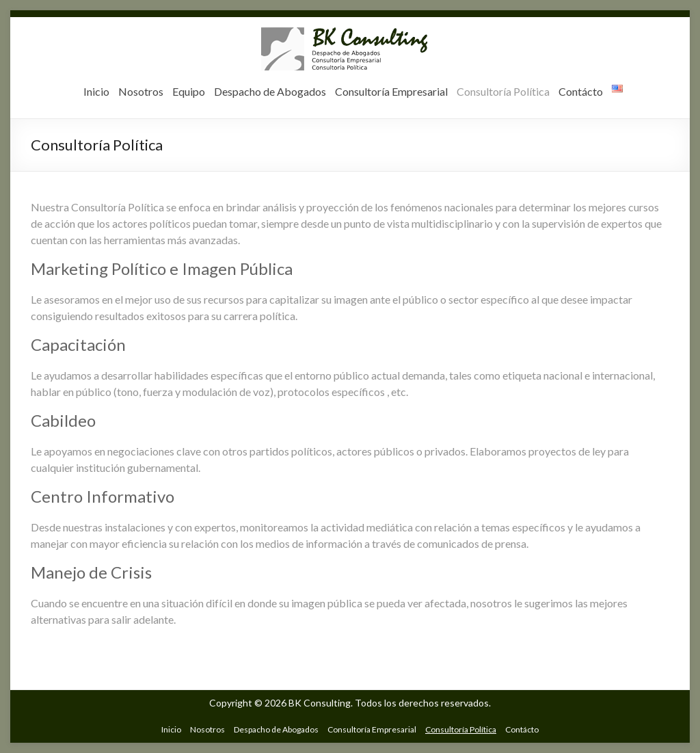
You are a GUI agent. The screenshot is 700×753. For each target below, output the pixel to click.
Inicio (96, 91)
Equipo (189, 91)
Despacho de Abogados (270, 91)
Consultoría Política (503, 91)
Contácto (581, 91)
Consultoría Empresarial (391, 91)
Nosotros (141, 91)
